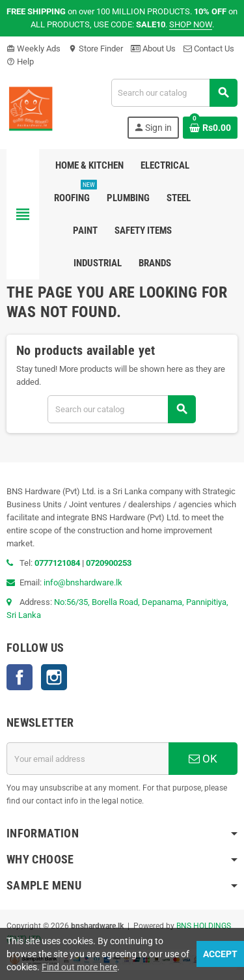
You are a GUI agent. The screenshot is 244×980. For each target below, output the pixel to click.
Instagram (54, 677)
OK (203, 759)
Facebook (20, 677)
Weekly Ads (34, 49)
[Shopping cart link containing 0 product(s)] (210, 128)
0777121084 (58, 563)
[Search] (174, 93)
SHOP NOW (191, 24)
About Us (153, 49)
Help (20, 62)
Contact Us (209, 49)
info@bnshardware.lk (83, 582)
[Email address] (88, 759)
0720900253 (109, 563)
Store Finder (96, 49)
